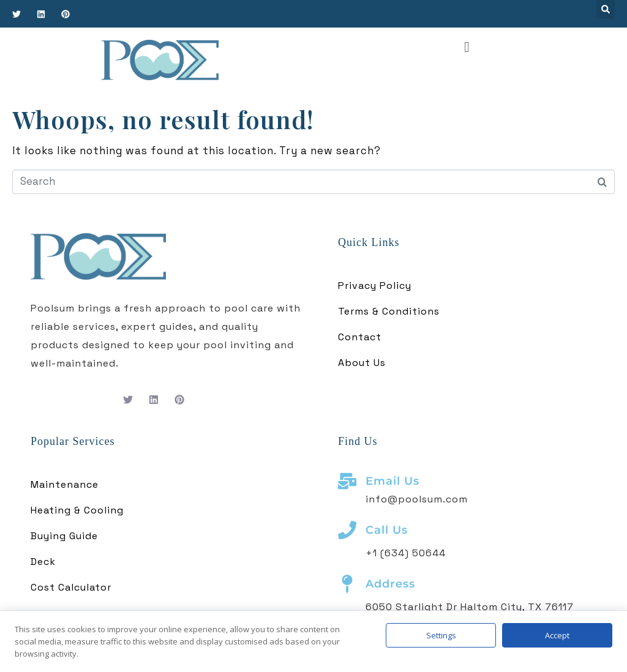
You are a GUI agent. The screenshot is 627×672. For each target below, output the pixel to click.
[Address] (347, 584)
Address (390, 584)
